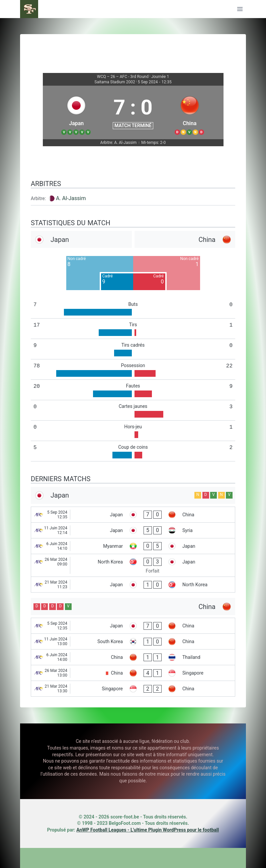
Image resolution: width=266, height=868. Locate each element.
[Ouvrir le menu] (240, 9)
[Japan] (77, 112)
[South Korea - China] (133, 641)
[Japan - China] (133, 515)
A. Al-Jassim (71, 198)
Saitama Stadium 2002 (115, 82)
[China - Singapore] (133, 673)
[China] (190, 112)
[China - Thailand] (133, 657)
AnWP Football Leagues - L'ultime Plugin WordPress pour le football (148, 830)
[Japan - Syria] (133, 530)
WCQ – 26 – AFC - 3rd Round (123, 77)
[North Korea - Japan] (133, 566)
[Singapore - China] (133, 689)
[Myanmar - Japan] (133, 546)
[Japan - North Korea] (133, 585)
